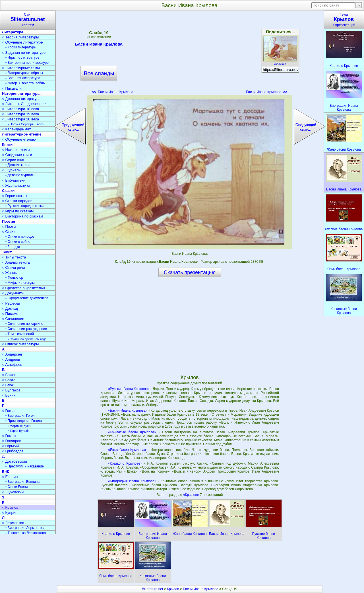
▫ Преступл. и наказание (25, 466)
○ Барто (9, 380)
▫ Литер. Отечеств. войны (25, 83)
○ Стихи (9, 232)
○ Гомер (9, 436)
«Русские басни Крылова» (129, 389)
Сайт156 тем (28, 20)
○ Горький (10, 446)
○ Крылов (10, 507)
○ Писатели (12, 88)
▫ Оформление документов (27, 298)
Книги (7, 144)
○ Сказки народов (17, 201)
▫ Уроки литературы (21, 47)
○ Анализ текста (16, 262)
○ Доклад (10, 308)
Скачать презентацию (190, 272)
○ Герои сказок (15, 196)
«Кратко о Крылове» (125, 463)
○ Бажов (9, 375)
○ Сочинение (13, 319)
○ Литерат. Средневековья (25, 104)
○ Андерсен (12, 354)
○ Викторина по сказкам (22, 216)
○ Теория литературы (20, 37)
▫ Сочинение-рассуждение (26, 329)
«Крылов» (192, 495)
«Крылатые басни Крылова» (132, 432)
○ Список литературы (20, 344)
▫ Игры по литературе (22, 58)
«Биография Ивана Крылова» (132, 481)
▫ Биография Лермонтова (25, 528)
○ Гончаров (12, 441)
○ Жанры (10, 273)
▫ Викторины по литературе (27, 63)
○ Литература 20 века (20, 119)
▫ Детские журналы (20, 175)
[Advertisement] (190, 54)
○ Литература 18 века (20, 109)
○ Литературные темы (21, 68)
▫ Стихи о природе (20, 237)
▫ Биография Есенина (22, 482)
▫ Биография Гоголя (21, 416)
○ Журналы (12, 170)
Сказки (8, 191)
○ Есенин (10, 477)
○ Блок (8, 385)
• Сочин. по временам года (27, 339)
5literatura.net (153, 589)
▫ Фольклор (14, 278)
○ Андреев (11, 359)
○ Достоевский (15, 461)
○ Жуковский (13, 492)
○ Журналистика (16, 185)
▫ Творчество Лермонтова (26, 533)
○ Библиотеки (14, 180)
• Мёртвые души (19, 426)
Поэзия (9, 221)
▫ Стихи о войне (18, 242)
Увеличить (280, 63)
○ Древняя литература (21, 99)
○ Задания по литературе (24, 53)
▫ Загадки (13, 247)
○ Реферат (11, 303)
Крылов (173, 589)
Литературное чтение (22, 134)
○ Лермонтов (13, 523)
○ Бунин (9, 395)
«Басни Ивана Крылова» (128, 411)
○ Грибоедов (13, 451)
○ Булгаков (11, 390)
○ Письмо (10, 314)
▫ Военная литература (23, 78)
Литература (13, 32)
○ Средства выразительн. (24, 288)
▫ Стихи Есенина (18, 487)
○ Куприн (10, 513)
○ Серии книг (13, 160)
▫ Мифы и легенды (20, 283)
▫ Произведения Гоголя (24, 421)
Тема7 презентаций (344, 20)
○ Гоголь (9, 411)
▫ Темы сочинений (20, 334)
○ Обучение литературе (22, 42)
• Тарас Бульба (19, 431)
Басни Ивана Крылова (99, 45)
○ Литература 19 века (20, 114)
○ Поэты (9, 226)
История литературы (21, 94)
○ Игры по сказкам (18, 211)
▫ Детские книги (17, 165)
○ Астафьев (12, 365)
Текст (7, 252)
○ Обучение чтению (19, 139)
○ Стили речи (14, 267)
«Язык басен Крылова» (127, 450)
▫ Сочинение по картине (24, 324)
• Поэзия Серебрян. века (26, 124)
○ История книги (16, 150)
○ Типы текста (14, 257)
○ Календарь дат (16, 129)
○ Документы (13, 293)
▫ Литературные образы (24, 73)
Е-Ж (6, 472)
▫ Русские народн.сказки (24, 206)
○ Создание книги (17, 155)
